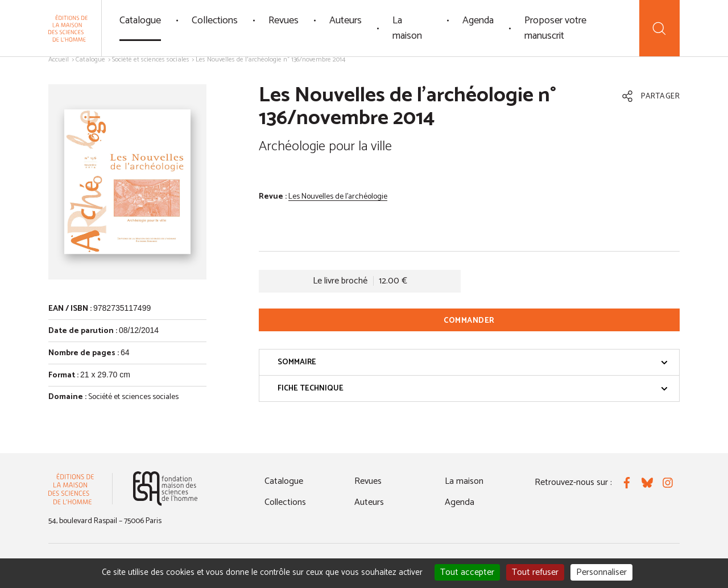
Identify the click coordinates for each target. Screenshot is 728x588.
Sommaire (473, 362)
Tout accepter (467, 572)
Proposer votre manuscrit (555, 28)
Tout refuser (535, 572)
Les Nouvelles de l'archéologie (338, 197)
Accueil (59, 59)
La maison (407, 28)
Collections (215, 20)
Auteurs (346, 20)
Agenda (478, 20)
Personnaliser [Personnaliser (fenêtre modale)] (601, 572)
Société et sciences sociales (151, 59)
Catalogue (140, 20)
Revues (284, 20)
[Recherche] (659, 28)
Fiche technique (473, 388)
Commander (469, 321)
